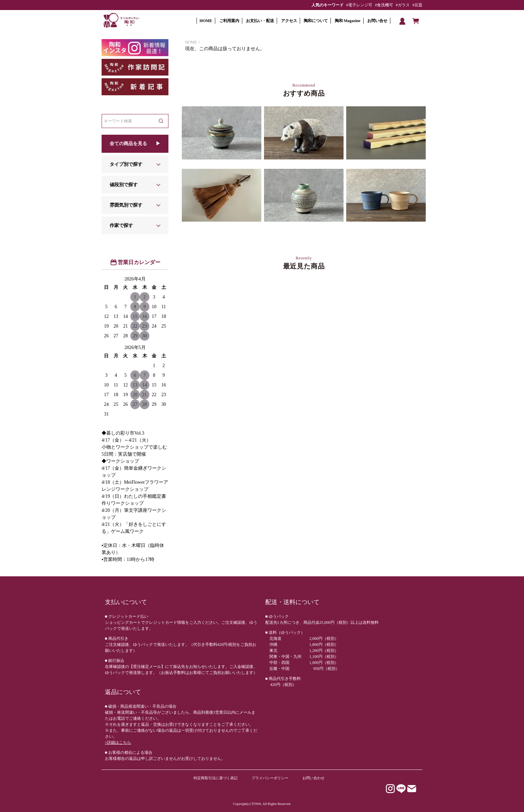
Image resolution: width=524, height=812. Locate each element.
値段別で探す (124, 185)
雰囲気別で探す (126, 205)
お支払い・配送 (260, 21)
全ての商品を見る (128, 144)
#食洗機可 (384, 5)
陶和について (316, 21)
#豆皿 (417, 5)
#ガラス (403, 5)
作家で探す (121, 225)
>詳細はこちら (118, 742)
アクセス (289, 21)
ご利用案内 (229, 21)
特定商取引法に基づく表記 (216, 778)
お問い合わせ (313, 778)
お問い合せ (377, 21)
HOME (206, 21)
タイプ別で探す (126, 164)
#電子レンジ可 (359, 5)
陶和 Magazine (348, 21)
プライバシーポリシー (270, 778)
